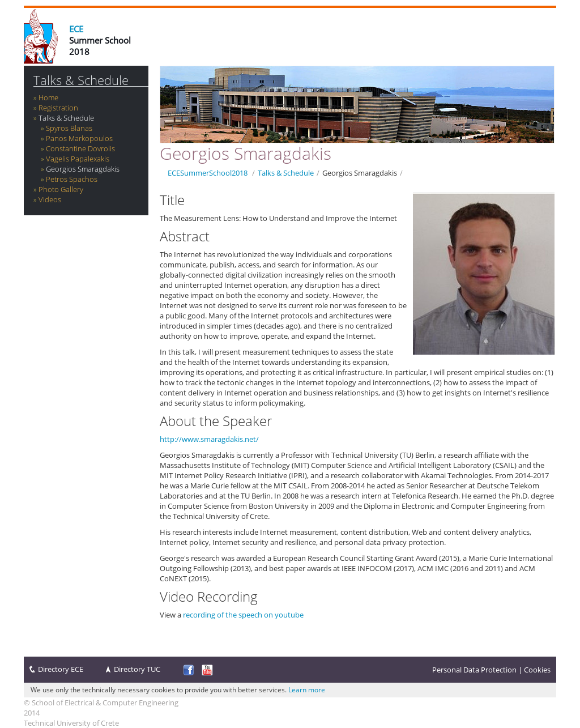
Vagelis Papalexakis (78, 159)
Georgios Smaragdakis (83, 169)
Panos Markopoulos (79, 138)
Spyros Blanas (69, 128)
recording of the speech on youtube (243, 615)
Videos (50, 199)
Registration (58, 108)
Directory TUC (137, 669)
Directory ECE (61, 669)
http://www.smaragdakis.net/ (209, 439)
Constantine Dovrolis (80, 148)
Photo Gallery (61, 189)
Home (48, 97)
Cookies (537, 670)
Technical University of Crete (71, 723)
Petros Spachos (72, 179)
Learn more (307, 690)
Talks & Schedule (81, 80)
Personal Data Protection (474, 670)
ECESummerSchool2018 (208, 173)
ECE (76, 29)
